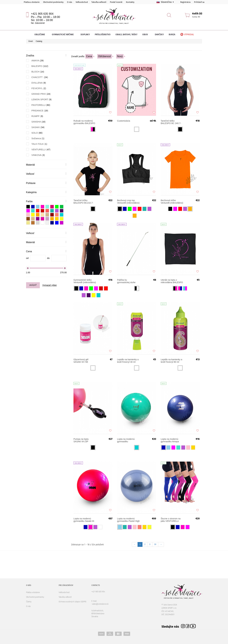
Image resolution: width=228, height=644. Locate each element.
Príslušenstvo (103, 35)
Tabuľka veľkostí (99, 2)
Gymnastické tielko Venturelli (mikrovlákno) (85, 281)
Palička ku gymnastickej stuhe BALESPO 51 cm (126, 281)
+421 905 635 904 (42, 14)
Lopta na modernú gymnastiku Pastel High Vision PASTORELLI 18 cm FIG (128, 520)
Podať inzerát (116, 2)
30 (155, 544)
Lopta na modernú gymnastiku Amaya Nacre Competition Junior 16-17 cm (170, 440)
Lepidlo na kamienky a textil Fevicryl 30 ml (128, 361)
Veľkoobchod (82, 2)
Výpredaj (187, 35)
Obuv (146, 35)
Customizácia (123, 121)
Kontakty (130, 2)
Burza (172, 35)
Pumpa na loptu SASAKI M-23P (81, 440)
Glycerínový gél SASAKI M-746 (81, 361)
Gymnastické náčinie (64, 35)
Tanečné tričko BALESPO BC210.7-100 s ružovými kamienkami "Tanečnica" (83, 202)
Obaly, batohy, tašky (126, 35)
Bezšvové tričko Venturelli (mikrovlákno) (172, 202)
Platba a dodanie (32, 2)
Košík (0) (197, 14)
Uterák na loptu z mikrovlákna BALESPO (172, 281)
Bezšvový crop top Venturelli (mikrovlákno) (128, 202)
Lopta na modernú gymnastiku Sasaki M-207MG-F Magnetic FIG (84, 520)
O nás (70, 2)
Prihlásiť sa (199, 2)
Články (29, 602)
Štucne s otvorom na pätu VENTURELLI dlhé (171, 520)
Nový (120, 56)
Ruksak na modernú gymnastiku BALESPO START (84, 122)
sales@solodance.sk (100, 604)
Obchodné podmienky (53, 2)
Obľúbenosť (105, 56)
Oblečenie (41, 35)
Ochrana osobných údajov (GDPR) (72, 602)
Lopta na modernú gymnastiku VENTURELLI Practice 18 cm (128, 440)
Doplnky (85, 35)
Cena (89, 56)
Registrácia (185, 2)
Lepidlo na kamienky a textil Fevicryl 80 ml (171, 361)
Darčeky (159, 35)
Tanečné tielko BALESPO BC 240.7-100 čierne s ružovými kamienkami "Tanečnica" (171, 122)
